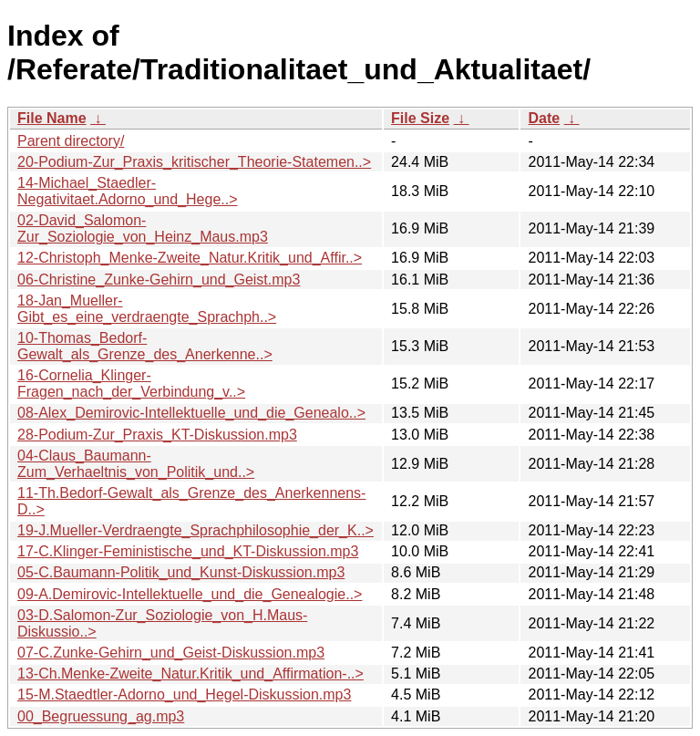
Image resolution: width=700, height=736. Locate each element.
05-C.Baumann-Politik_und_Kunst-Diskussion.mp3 (181, 572)
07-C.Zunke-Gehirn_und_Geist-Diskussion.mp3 (171, 653)
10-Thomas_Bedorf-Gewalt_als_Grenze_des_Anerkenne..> (145, 346)
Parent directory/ (71, 141)
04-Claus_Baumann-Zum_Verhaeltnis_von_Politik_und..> (136, 464)
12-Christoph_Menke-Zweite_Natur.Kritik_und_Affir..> (190, 258)
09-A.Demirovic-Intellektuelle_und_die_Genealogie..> (190, 594)
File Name (52, 118)
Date (544, 118)
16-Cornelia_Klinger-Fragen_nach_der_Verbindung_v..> (131, 384)
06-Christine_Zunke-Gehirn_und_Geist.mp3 (159, 280)
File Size (420, 118)
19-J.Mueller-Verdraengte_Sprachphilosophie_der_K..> (196, 530)
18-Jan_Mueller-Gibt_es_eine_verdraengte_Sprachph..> (147, 309)
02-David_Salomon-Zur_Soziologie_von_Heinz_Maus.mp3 (143, 228)
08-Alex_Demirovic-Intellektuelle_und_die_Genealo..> (191, 413)
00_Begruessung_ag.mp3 (101, 716)
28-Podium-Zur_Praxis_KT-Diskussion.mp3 (157, 435)
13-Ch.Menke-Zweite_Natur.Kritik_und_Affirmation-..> (190, 674)
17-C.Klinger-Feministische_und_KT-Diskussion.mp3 (188, 551)
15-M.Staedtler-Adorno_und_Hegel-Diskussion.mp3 (184, 695)
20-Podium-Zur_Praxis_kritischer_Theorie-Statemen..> (194, 162)
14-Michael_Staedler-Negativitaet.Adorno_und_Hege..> (128, 191)
